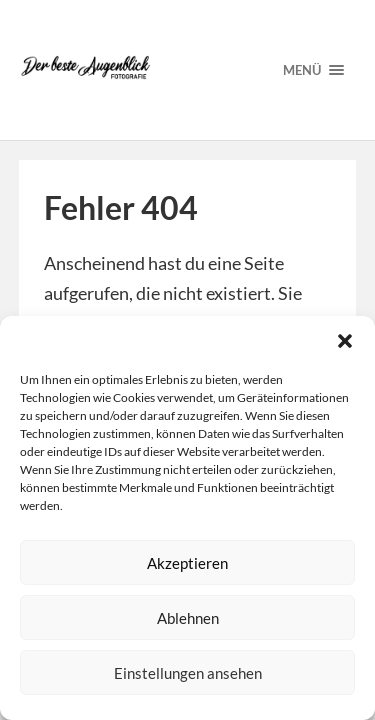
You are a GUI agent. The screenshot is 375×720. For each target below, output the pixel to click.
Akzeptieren (187, 563)
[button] (345, 341)
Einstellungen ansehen (188, 673)
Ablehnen (188, 618)
